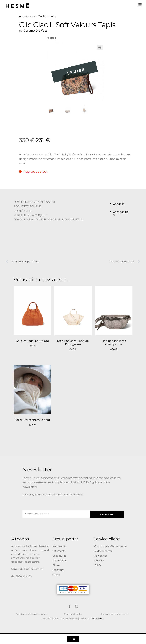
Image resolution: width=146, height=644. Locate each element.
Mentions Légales (73, 614)
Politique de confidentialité (115, 614)
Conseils (119, 204)
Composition (121, 213)
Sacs (53, 16)
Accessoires (27, 16)
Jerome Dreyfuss (36, 31)
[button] (100, 47)
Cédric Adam (98, 618)
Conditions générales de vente (31, 614)
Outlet (42, 16)
